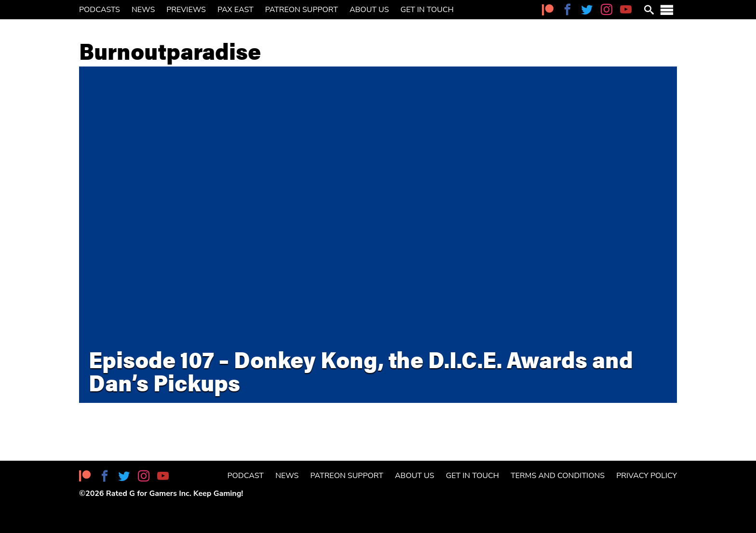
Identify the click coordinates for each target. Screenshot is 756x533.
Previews (186, 10)
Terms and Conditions (558, 476)
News (143, 10)
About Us (369, 10)
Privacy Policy (647, 476)
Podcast (246, 476)
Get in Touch (427, 10)
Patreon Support (302, 10)
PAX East (236, 10)
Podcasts (100, 10)
